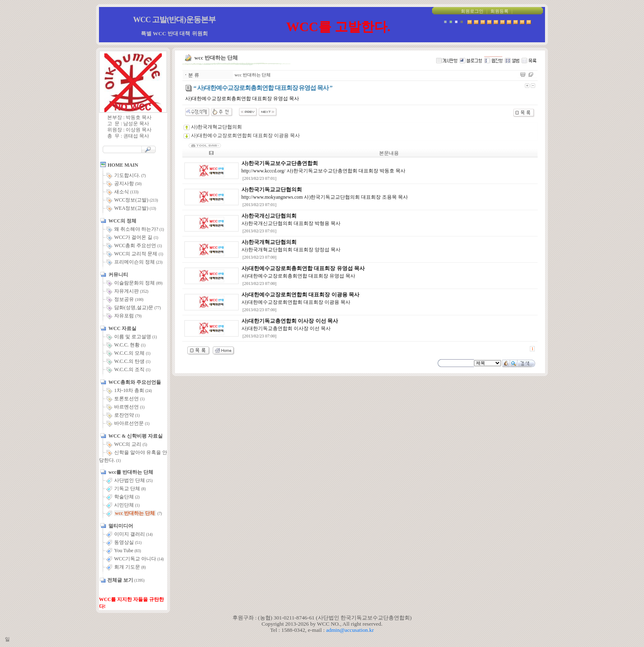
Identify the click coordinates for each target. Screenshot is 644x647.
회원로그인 (472, 11)
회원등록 (499, 11)
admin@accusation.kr (350, 630)
